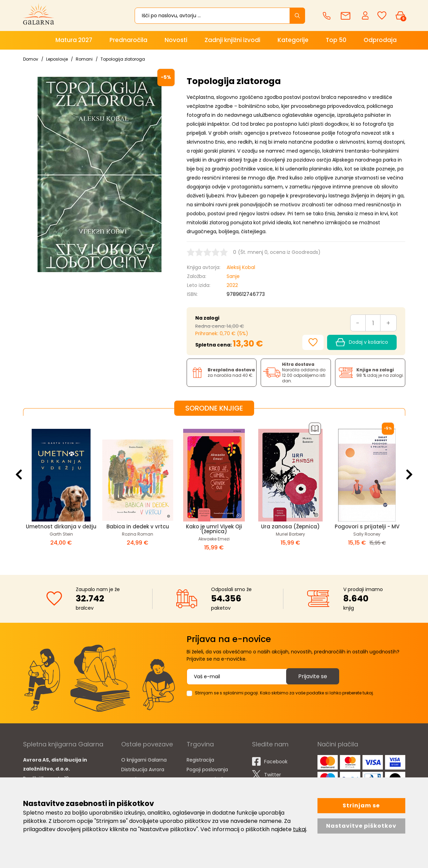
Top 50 (336, 40)
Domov (31, 59)
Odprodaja (380, 40)
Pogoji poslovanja (207, 769)
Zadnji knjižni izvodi (232, 40)
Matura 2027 (74, 40)
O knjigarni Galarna (144, 760)
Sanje (233, 276)
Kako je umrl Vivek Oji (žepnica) (214, 529)
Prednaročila (128, 40)
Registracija (200, 760)
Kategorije (293, 40)
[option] (61, 490)
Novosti (176, 40)
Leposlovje (57, 59)
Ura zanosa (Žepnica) (290, 526)
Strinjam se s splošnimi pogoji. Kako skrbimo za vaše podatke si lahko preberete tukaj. (284, 693)
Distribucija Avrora (143, 769)
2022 (232, 285)
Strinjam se (361, 805)
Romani (84, 59)
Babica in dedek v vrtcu (138, 526)
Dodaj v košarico (362, 342)
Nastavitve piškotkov (361, 826)
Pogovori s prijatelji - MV (367, 526)
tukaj (300, 829)
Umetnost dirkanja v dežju (61, 526)
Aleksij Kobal (241, 267)
